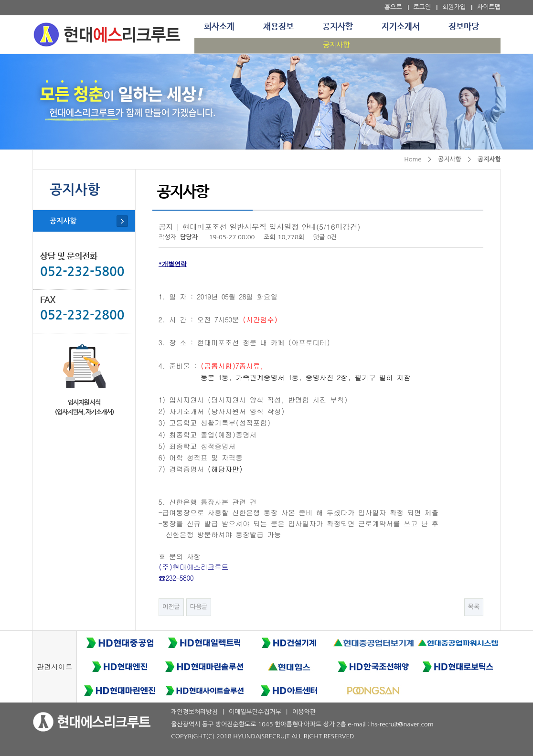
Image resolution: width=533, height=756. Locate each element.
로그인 (422, 7)
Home (413, 159)
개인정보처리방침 (194, 712)
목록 (474, 607)
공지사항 (338, 27)
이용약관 (304, 712)
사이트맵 (489, 7)
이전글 (171, 607)
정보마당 (464, 27)
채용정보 (278, 27)
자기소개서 (401, 27)
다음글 (199, 607)
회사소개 (219, 27)
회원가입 (454, 7)
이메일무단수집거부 (255, 712)
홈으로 (393, 7)
